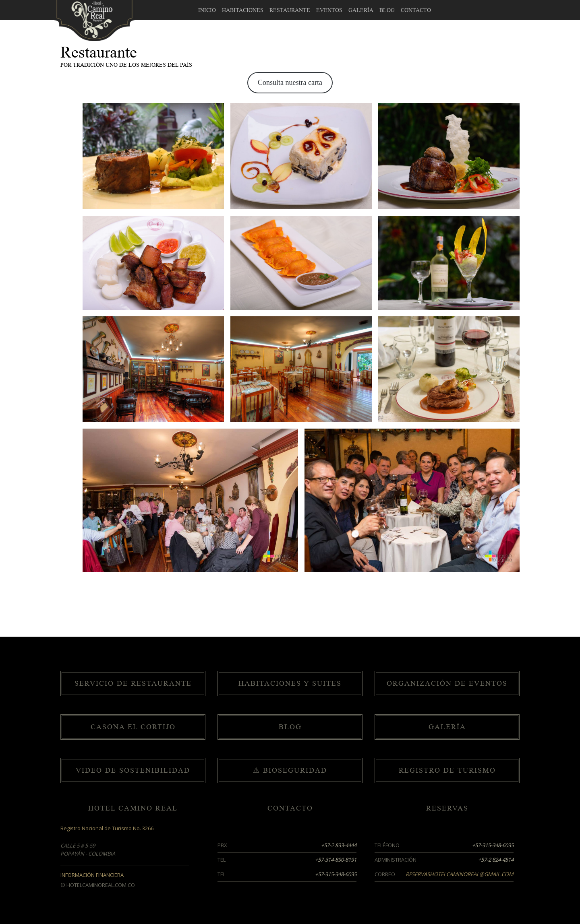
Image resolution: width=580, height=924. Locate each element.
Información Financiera (92, 875)
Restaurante (290, 10)
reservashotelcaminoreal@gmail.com (460, 874)
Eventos (329, 10)
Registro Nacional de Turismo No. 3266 (107, 828)
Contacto (416, 10)
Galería (361, 10)
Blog (387, 10)
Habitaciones (243, 10)
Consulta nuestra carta (290, 82)
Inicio (207, 10)
